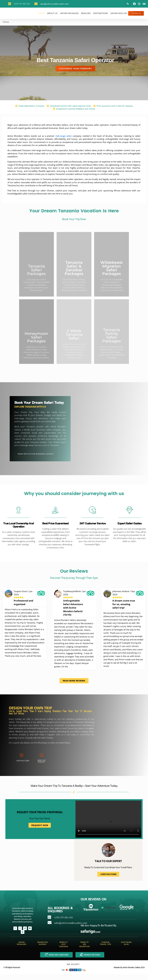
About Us (52, 13)
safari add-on (119, 13)
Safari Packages (69, 13)
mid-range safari (64, 136)
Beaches (86, 13)
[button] (128, 4)
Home (41, 13)
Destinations (101, 13)
